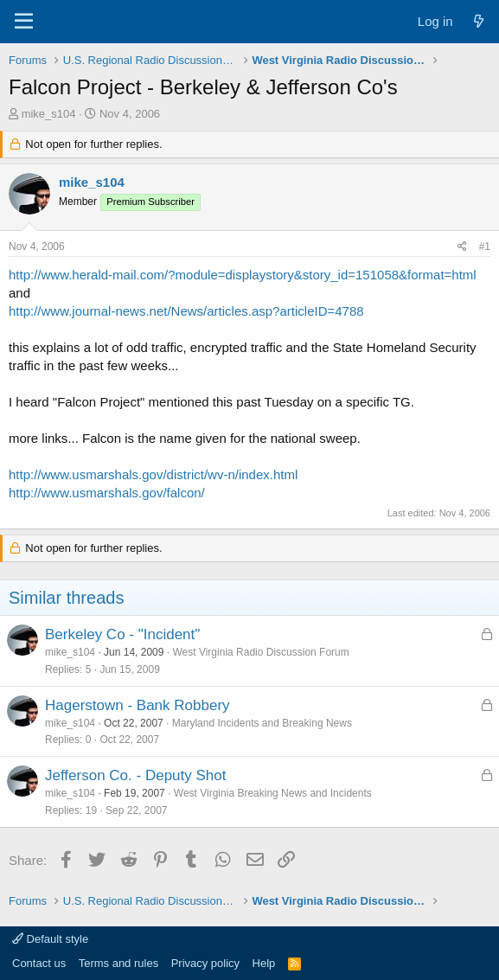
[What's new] (479, 21)
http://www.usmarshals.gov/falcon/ (107, 493)
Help (264, 963)
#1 (485, 247)
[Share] (462, 247)
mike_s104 (49, 114)
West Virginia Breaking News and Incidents (273, 793)
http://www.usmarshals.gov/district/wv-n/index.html (153, 474)
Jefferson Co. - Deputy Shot (135, 775)
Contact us (39, 963)
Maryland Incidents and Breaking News (262, 723)
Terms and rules (118, 963)
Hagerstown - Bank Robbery (138, 705)
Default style (50, 939)
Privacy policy (205, 963)
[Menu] (24, 22)
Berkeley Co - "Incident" (122, 634)
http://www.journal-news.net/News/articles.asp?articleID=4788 (186, 311)
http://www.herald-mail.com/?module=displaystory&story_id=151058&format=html (243, 275)
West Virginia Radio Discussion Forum (260, 652)
